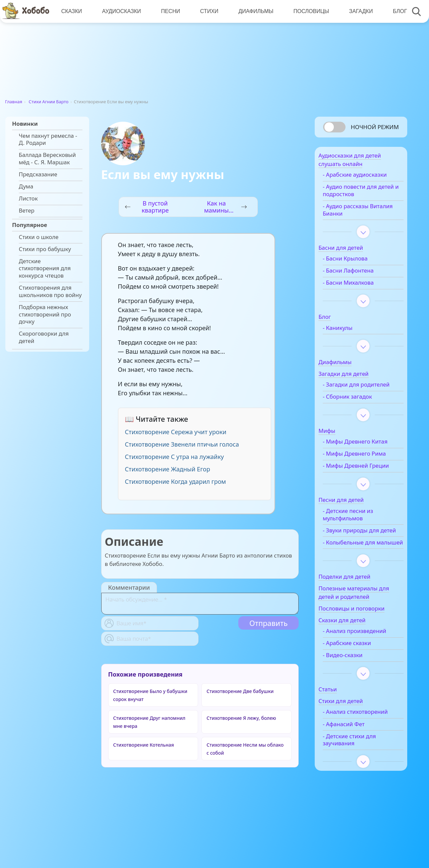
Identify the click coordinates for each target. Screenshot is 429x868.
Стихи (207, 11)
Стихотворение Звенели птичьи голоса (182, 444)
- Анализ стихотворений (354, 748)
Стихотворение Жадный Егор (168, 469)
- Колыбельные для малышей (360, 571)
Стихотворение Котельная (144, 745)
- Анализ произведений (365, 663)
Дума (26, 186)
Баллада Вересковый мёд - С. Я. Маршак (47, 159)
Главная (14, 102)
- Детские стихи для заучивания (360, 779)
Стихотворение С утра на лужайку (174, 457)
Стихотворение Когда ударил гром (176, 481)
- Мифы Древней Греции (356, 480)
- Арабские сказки (358, 676)
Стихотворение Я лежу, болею (241, 718)
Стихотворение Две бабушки (240, 691)
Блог (396, 11)
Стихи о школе (39, 237)
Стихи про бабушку (45, 249)
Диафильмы (254, 11)
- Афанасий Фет (354, 764)
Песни (169, 11)
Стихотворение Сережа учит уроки (176, 432)
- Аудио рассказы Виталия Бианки (356, 213)
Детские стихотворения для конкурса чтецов (45, 268)
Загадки (358, 11)
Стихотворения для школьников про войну (50, 291)
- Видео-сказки (353, 688)
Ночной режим (375, 127)
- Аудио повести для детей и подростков (360, 194)
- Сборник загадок (358, 407)
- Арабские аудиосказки (365, 178)
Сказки (71, 11)
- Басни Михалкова (359, 286)
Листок (28, 198)
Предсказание (38, 174)
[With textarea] (200, 604)
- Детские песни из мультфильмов (359, 532)
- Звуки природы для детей (362, 552)
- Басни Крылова (356, 262)
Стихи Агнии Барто (49, 102)
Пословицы (309, 11)
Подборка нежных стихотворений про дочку (45, 314)
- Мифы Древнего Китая (366, 452)
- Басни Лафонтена (359, 274)
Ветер (27, 211)
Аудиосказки (121, 11)
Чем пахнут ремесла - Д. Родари (48, 139)
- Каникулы (348, 331)
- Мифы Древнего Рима (365, 464)
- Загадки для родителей (352, 392)
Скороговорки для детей (44, 337)
